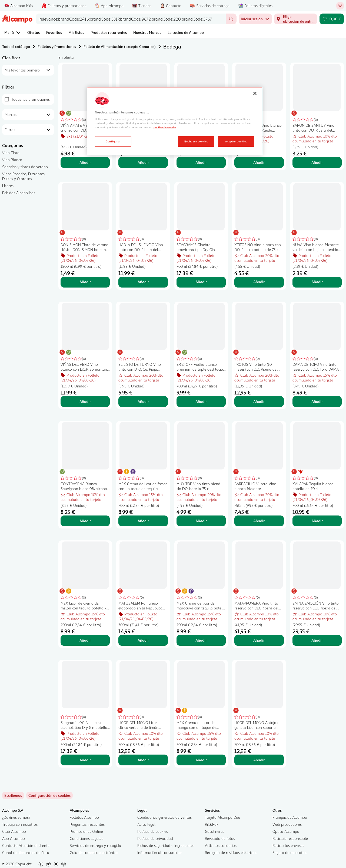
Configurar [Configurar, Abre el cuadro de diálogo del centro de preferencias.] (113, 141)
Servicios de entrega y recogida (95, 845)
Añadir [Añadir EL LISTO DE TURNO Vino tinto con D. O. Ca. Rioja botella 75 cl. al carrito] (143, 401)
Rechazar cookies (196, 141)
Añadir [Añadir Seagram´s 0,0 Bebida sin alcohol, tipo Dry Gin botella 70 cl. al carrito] (85, 760)
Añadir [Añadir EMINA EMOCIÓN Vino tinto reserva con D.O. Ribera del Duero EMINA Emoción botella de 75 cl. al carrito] (317, 640)
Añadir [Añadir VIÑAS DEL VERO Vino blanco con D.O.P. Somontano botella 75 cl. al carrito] (85, 401)
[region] (175, 121)
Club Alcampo (14, 831)
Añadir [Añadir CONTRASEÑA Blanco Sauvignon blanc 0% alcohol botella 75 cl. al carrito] (85, 521)
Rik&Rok (212, 824)
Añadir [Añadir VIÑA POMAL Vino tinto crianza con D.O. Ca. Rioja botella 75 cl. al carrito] (201, 162)
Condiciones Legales (86, 838)
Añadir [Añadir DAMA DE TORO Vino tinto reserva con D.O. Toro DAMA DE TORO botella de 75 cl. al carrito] (317, 401)
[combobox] (131, 19)
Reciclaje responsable (290, 838)
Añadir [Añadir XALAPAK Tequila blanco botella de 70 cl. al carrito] (317, 521)
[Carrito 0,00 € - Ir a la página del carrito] (332, 19)
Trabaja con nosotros (20, 824)
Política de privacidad (155, 838)
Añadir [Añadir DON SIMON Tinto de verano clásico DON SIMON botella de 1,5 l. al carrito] (85, 282)
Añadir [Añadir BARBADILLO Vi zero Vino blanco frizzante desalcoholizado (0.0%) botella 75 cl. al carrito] (259, 521)
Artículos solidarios (221, 845)
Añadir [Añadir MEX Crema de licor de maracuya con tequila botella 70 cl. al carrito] (201, 640)
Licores (8, 186)
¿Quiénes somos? (16, 817)
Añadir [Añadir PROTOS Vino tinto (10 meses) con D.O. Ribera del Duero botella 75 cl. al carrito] (259, 401)
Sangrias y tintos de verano (25, 167)
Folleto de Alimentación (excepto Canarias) (120, 46)
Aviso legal (146, 824)
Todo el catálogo (16, 46)
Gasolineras (215, 831)
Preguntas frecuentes (87, 824)
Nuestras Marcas (147, 32)
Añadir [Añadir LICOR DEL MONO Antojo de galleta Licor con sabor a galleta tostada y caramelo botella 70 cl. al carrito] (259, 760)
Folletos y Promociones (57, 46)
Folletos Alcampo (84, 817)
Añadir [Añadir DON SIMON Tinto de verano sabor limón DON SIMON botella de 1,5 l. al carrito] (143, 162)
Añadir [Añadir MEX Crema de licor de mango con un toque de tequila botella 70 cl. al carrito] (201, 760)
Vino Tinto (11, 153)
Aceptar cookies (236, 141)
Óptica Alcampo (286, 831)
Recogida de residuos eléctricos (231, 852)
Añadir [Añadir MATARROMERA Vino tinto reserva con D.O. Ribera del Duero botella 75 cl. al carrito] (259, 640)
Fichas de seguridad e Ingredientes (166, 845)
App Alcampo (14, 838)
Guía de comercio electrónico (94, 852)
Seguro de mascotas (289, 852)
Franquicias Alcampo (290, 817)
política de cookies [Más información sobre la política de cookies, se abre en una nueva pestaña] (165, 127)
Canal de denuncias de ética (26, 852)
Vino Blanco (12, 160)
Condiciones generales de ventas (164, 817)
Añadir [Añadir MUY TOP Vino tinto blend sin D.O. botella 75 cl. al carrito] (201, 521)
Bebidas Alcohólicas (19, 193)
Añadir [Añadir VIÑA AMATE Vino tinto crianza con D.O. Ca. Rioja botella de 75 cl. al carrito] (85, 162)
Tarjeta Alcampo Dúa (223, 817)
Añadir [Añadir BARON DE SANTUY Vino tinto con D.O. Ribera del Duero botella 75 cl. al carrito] (317, 162)
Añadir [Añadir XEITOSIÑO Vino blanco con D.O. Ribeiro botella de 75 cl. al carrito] (259, 282)
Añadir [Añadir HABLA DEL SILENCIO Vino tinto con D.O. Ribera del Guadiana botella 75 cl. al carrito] (143, 282)
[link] (49, 795)
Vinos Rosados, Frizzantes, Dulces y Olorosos (24, 176)
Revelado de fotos (220, 838)
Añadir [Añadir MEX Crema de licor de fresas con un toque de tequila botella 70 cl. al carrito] (143, 521)
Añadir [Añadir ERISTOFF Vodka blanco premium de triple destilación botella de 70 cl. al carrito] (201, 401)
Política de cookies (153, 831)
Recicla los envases (288, 845)
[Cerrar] (255, 93)
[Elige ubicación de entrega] (296, 19)
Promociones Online (86, 831)
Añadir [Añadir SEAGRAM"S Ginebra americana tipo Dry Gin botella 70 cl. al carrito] (201, 282)
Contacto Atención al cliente (26, 845)
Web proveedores (287, 824)
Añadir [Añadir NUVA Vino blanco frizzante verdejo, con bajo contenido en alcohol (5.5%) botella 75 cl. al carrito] (317, 282)
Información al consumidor (160, 852)
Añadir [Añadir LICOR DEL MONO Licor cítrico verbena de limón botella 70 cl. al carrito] (143, 760)
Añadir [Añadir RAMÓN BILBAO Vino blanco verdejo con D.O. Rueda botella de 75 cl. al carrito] (259, 162)
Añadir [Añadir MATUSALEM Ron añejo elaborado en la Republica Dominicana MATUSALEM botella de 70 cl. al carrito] (143, 640)
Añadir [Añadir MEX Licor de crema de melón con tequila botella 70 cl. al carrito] (85, 640)
